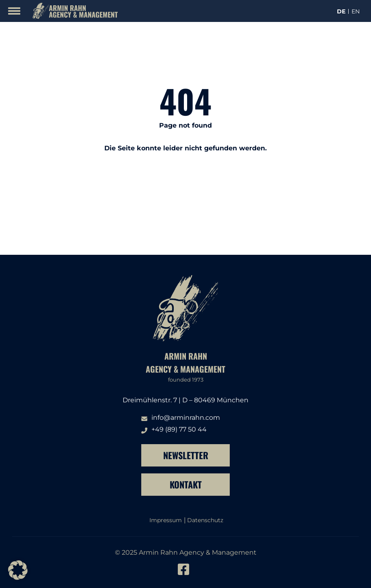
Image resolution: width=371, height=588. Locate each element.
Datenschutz (205, 520)
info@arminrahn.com (186, 418)
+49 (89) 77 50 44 (179, 429)
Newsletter (186, 455)
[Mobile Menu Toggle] (14, 11)
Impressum (166, 520)
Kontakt (186, 484)
